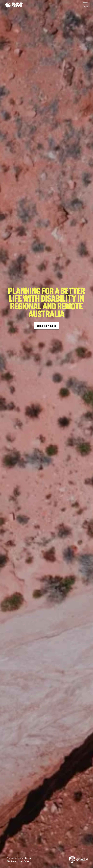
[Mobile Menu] (85, 5)
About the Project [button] (46, 326)
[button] (14, 5)
